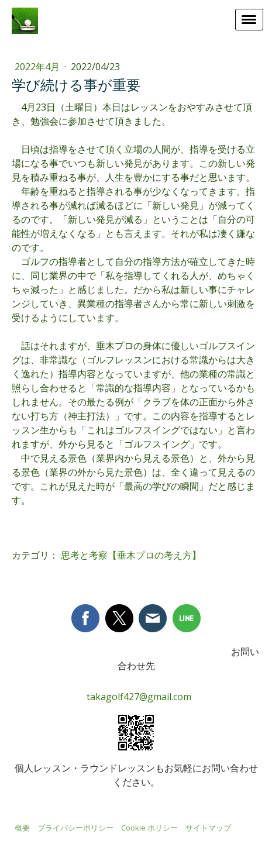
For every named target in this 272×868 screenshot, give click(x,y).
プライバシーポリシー (75, 828)
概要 (22, 828)
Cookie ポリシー (149, 828)
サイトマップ (208, 828)
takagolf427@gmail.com (139, 697)
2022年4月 (38, 67)
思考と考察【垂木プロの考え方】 (131, 555)
